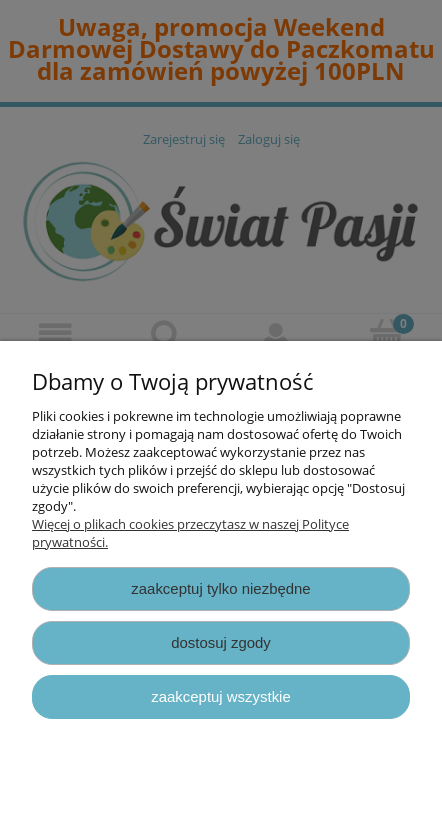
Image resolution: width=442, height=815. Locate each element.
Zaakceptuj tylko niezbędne (220, 588)
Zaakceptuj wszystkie (220, 696)
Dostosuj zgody (221, 642)
